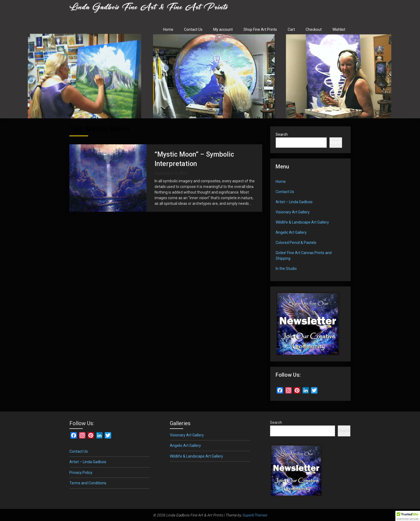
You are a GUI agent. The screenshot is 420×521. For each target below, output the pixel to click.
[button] (408, 516)
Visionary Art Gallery (293, 212)
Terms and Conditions (88, 483)
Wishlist (339, 29)
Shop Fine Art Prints (260, 29)
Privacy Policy (81, 473)
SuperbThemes (255, 515)
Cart (291, 29)
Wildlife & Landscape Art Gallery (302, 222)
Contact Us (193, 29)
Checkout (314, 29)
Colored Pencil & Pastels (296, 243)
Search (282, 134)
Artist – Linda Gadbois (294, 202)
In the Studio (286, 269)
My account (223, 29)
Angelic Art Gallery (291, 232)
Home (168, 29)
